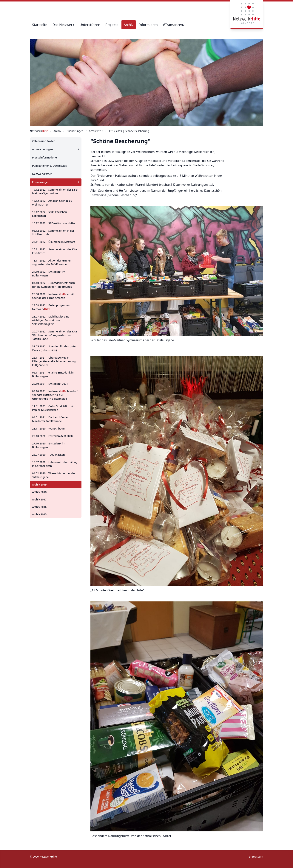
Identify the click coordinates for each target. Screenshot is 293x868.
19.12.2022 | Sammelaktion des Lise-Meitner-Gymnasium (55, 191)
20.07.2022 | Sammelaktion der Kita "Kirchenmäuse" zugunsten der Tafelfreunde (54, 335)
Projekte (112, 25)
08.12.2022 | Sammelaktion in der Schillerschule (53, 232)
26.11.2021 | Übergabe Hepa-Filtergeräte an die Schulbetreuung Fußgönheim (54, 361)
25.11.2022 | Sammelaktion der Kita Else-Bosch (54, 251)
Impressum (256, 857)
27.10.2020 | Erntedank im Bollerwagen (49, 445)
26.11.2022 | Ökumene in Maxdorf (54, 242)
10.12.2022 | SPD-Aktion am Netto (53, 223)
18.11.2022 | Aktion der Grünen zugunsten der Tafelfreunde (52, 262)
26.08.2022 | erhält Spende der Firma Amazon (53, 296)
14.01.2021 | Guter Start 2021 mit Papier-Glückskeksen (53, 408)
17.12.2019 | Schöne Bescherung (129, 131)
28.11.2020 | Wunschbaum (49, 428)
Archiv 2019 (39, 484)
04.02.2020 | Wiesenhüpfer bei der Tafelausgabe (54, 475)
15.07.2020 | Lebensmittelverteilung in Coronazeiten (55, 464)
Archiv (129, 25)
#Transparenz (174, 25)
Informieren (148, 25)
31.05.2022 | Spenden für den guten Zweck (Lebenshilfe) (55, 348)
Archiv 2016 (39, 507)
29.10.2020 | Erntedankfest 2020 (52, 436)
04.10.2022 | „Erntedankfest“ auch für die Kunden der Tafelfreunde (54, 285)
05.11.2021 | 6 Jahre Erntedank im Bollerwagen (53, 374)
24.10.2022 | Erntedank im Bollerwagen (49, 274)
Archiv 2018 (39, 492)
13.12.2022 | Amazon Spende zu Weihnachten (52, 203)
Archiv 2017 (39, 499)
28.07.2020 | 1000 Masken (48, 455)
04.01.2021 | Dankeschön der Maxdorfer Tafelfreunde (50, 419)
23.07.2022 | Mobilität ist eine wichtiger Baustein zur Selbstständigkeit (51, 320)
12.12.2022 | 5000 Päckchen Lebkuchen (50, 214)
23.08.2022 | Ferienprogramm (51, 307)
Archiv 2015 (39, 514)
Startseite (40, 25)
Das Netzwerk (63, 25)
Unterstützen (90, 25)
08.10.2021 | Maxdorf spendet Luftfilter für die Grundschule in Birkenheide (55, 395)
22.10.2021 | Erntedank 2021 (50, 384)
